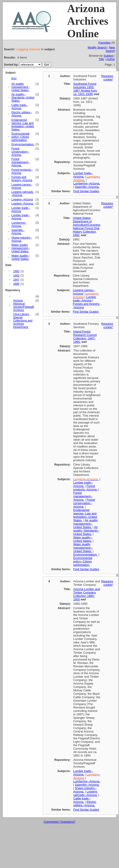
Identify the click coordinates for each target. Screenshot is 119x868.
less (14, 78)
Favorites (104, 43)
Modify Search (97, 47)
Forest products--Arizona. (85, 488)
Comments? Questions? (59, 822)
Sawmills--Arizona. (18, 232)
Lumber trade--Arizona (21, 210)
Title (101, 59)
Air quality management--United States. (21, 87)
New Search (110, 49)
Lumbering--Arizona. (19, 224)
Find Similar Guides (86, 191)
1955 (16, 276)
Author (111, 59)
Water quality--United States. (21, 257)
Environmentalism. (23, 144)
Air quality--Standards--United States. (23, 98)
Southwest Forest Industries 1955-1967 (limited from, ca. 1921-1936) (85, 89)
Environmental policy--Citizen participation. (20, 137)
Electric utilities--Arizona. (22, 114)
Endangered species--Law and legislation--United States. (23, 125)
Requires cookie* (107, 78)
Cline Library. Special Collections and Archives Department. (23, 321)
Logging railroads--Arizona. (85, 793)
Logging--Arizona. (22, 204)
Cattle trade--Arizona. (20, 107)
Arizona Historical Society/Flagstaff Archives (24, 305)
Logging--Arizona (22, 200)
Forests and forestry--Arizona (22, 179)
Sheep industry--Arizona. (22, 239)
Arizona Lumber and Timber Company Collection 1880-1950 (87, 594)
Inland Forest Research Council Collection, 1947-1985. (85, 337)
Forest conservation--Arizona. (20, 152)
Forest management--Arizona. (21, 162)
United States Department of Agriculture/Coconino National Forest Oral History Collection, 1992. (87, 226)
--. (86, 479)
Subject (108, 56)
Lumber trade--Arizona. (21, 217)
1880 (16, 284)
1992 (16, 271)
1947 (16, 280)
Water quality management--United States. (21, 248)
